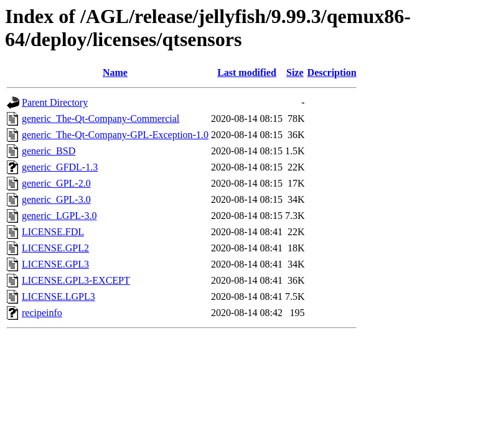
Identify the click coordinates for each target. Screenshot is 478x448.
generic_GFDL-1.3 (60, 167)
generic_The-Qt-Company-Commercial (101, 119)
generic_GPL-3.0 (56, 199)
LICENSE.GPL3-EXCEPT (76, 280)
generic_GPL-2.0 (56, 183)
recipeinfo (42, 313)
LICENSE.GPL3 (55, 264)
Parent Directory (55, 102)
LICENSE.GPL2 (55, 248)
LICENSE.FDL (53, 232)
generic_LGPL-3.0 (59, 216)
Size (295, 72)
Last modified (247, 72)
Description (332, 72)
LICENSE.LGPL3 (59, 296)
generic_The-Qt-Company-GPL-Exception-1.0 (115, 135)
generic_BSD (49, 151)
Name (115, 72)
